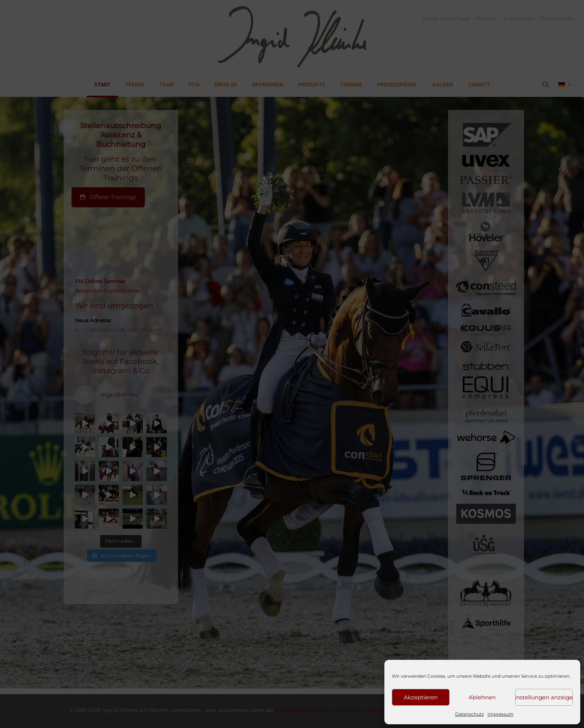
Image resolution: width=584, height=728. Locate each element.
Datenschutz (469, 714)
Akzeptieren (421, 697)
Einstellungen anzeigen (544, 697)
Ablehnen (482, 697)
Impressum (501, 714)
